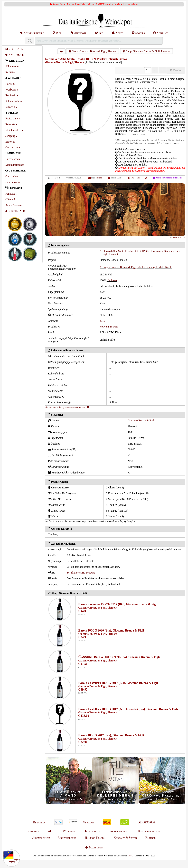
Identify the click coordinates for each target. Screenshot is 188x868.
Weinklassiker (13, 130)
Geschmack (12, 147)
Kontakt (160, 33)
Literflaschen (13, 159)
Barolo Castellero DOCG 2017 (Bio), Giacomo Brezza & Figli (118, 683)
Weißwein (11, 90)
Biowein (10, 142)
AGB (51, 831)
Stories (138, 33)
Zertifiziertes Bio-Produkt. (81, 573)
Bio (99, 33)
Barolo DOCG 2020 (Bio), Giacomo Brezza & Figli (111, 630)
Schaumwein (12, 101)
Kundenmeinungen (150, 831)
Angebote (79, 33)
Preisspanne (12, 118)
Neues (117, 33)
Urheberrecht (67, 838)
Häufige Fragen (95, 838)
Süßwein (10, 107)
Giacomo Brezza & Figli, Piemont (65, 62)
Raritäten (10, 72)
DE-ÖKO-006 (146, 822)
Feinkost (10, 194)
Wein (58, 33)
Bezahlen (39, 822)
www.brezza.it (179, 237)
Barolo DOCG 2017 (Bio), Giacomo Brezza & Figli (111, 735)
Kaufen (175, 70)
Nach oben (94, 847)
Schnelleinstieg (32, 33)
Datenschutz (92, 831)
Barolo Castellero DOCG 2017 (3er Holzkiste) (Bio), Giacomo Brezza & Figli (128, 709)
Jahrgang (10, 136)
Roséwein (11, 95)
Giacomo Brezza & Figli (141, 420)
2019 (102, 321)
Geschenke (11, 182)
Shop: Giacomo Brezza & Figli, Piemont (146, 51)
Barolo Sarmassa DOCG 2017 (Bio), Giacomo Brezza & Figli (118, 604)
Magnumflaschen (15, 165)
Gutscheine (12, 176)
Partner (150, 838)
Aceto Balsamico (15, 205)
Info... (130, 856)
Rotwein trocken (109, 327)
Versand (99, 178)
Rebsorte (10, 124)
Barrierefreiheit (119, 831)
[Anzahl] (148, 70)
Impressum (33, 831)
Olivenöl (10, 199)
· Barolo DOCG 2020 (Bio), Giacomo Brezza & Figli (119, 657)
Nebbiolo (112, 280)
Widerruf (69, 831)
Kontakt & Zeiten (125, 838)
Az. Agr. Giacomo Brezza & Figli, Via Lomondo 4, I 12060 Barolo (136, 267)
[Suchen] (30, 41)
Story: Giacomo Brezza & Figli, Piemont (93, 51)
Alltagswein (12, 66)
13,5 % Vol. (135, 178)
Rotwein (10, 84)
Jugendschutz (41, 838)
